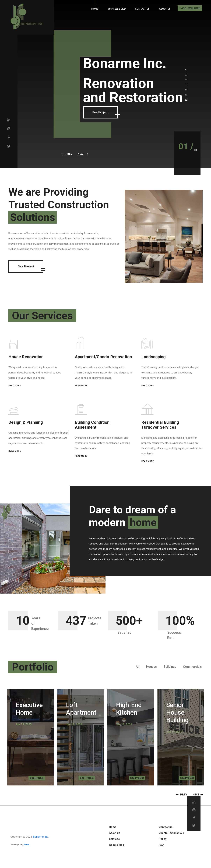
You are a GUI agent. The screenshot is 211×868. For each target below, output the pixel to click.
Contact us (142, 9)
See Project (112, 113)
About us (165, 9)
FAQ (161, 845)
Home (95, 9)
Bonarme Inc (41, 837)
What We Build (117, 9)
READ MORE (15, 386)
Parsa (26, 845)
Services (114, 839)
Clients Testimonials (171, 833)
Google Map (117, 845)
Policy (163, 839)
